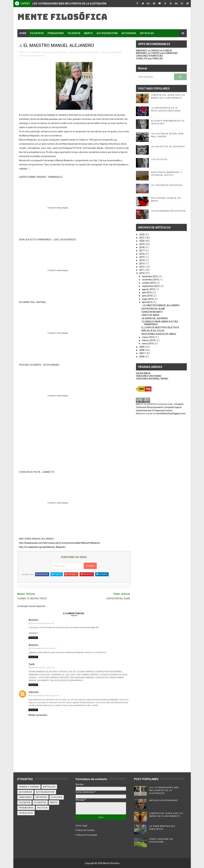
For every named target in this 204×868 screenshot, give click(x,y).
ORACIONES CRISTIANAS (149, 376)
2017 (142, 251)
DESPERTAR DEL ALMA (153, 309)
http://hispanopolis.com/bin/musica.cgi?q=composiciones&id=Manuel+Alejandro (60, 543)
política (42, 808)
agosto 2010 (149, 289)
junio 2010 (147, 296)
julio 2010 (147, 293)
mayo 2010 (148, 299)
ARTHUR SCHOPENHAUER (164, 800)
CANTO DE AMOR (150, 315)
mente (54, 803)
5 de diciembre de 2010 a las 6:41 (44, 648)
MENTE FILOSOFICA (146, 404)
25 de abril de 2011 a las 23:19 (42, 668)
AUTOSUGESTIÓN (107, 33)
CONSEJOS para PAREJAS (149, 59)
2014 (142, 260)
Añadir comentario (38, 715)
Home (23, 33)
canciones (35, 52)
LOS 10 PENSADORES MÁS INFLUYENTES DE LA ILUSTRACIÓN (69, 4)
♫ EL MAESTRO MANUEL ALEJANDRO (161, 305)
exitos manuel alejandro (111, 52)
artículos (49, 787)
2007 (142, 353)
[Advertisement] (74, 448)
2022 (142, 234)
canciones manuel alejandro (54, 52)
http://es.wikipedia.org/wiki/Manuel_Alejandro (42, 547)
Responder (33, 638)
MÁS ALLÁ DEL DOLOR (153, 331)
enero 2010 (148, 344)
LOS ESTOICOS (159, 159)
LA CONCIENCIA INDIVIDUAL (167, 185)
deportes (41, 797)
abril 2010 (147, 302)
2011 (142, 270)
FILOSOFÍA (74, 33)
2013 (142, 264)
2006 (142, 357)
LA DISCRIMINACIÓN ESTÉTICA (168, 211)
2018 (142, 247)
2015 (142, 257)
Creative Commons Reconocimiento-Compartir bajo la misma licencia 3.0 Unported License (160, 407)
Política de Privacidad (86, 835)
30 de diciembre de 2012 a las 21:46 (45, 696)
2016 (142, 254)
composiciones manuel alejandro (84, 52)
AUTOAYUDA (129, 33)
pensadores (26, 808)
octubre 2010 (149, 283)
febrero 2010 (149, 340)
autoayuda (26, 792)
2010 (142, 273)
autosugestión (45, 792)
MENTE (88, 33)
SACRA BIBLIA (143, 373)
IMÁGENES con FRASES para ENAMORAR (157, 53)
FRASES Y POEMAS (30, 41)
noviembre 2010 (150, 280)
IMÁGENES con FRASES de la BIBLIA (154, 51)
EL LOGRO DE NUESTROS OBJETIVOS (160, 327)
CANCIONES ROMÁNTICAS (149, 56)
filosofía (25, 803)
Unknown (34, 692)
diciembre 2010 (150, 276)
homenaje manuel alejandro (32, 56)
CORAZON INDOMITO (152, 312)
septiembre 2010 (151, 286)
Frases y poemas (29, 787)
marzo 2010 (148, 337)
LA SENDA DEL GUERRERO (155, 318)
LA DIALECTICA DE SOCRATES (168, 146)
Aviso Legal (81, 826)
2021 (142, 238)
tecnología (26, 813)
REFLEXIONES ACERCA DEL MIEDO (159, 334)
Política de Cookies (85, 830)
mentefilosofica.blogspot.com (171, 413)
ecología (57, 797)
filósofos (40, 803)
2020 (142, 241)
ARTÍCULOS (147, 33)
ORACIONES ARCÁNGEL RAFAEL (152, 379)
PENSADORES (56, 33)
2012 (142, 267)
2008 (142, 350)
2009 (142, 347)
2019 (142, 244)
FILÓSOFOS (37, 33)
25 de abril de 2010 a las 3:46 (42, 623)
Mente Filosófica (62, 17)
